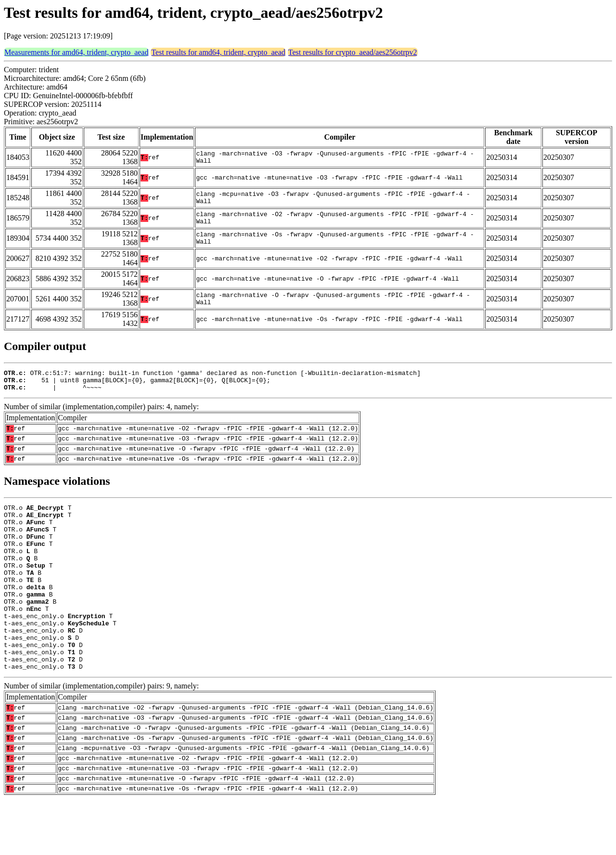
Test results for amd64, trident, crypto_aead (218, 52)
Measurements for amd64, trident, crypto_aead (76, 52)
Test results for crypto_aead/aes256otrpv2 (353, 52)
